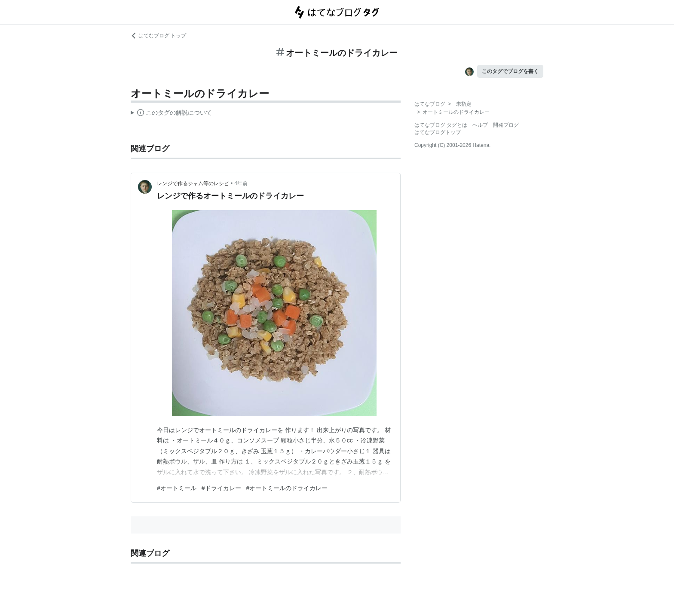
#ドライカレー (221, 488)
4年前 (241, 183)
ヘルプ (480, 125)
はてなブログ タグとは (441, 125)
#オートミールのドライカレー (287, 488)
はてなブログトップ (438, 132)
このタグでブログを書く (510, 71)
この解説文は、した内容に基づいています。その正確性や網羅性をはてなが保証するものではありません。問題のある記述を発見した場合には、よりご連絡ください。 (171, 114)
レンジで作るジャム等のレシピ (193, 183)
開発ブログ (506, 125)
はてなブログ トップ (158, 36)
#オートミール (177, 488)
